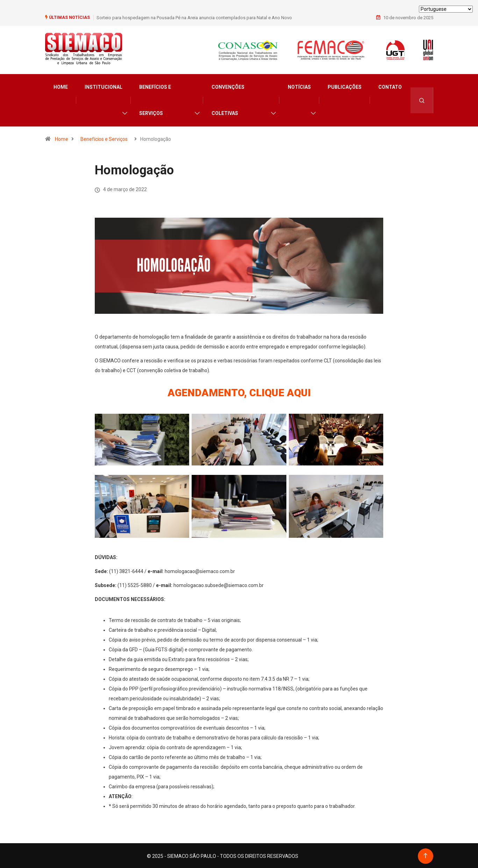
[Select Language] (446, 9)
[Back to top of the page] (425, 855)
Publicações (345, 86)
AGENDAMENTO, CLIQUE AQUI (239, 392)
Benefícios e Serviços (155, 99)
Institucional (104, 86)
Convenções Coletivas (228, 99)
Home (61, 86)
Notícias (299, 86)
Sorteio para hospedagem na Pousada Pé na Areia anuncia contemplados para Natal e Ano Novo (194, 17)
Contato (390, 86)
